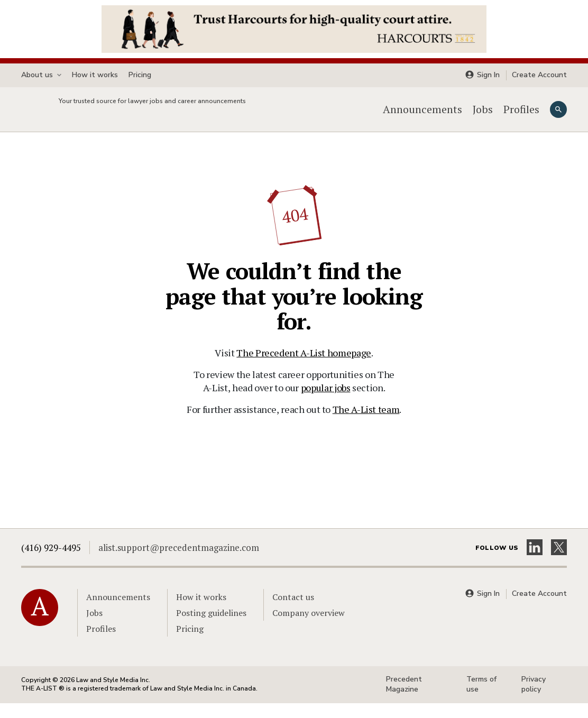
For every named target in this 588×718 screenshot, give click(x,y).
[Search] (558, 117)
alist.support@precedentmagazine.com (179, 562)
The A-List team (366, 424)
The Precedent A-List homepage (304, 367)
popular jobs (326, 402)
